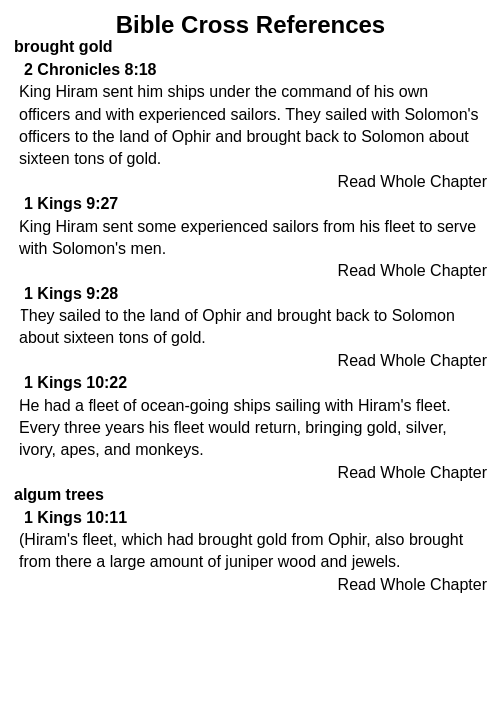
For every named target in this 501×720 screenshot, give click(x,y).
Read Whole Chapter (412, 181)
